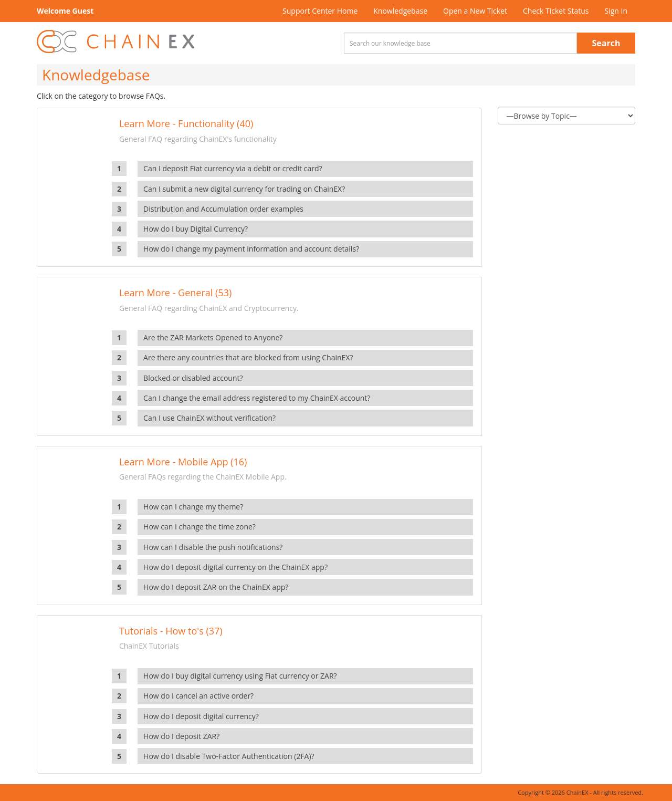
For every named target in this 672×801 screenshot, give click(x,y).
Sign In (616, 11)
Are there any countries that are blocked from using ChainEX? (248, 357)
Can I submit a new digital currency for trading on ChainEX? (244, 189)
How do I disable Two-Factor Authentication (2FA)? (229, 756)
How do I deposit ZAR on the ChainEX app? (216, 587)
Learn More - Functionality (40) (186, 123)
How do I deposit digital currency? (201, 716)
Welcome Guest (65, 11)
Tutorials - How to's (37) (171, 631)
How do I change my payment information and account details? (251, 249)
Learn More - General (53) (175, 293)
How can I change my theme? (193, 507)
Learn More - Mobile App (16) (183, 462)
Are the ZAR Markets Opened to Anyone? (213, 337)
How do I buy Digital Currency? (196, 229)
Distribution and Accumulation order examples (223, 209)
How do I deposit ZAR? (181, 736)
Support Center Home (320, 11)
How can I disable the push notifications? (213, 547)
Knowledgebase (400, 11)
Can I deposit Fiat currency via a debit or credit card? (233, 168)
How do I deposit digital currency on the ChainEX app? (235, 567)
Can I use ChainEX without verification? (209, 418)
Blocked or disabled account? (193, 378)
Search (606, 43)
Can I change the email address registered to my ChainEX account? (257, 398)
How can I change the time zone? (199, 527)
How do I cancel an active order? (198, 696)
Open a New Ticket (475, 11)
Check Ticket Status (556, 11)
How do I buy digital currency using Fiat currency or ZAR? (240, 676)
